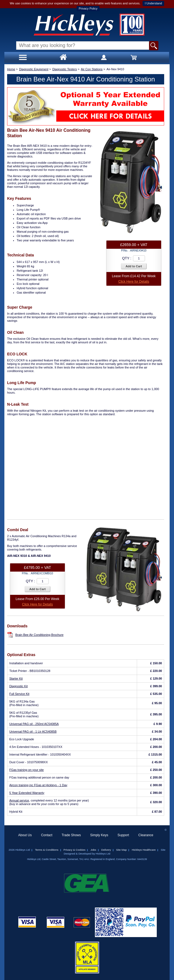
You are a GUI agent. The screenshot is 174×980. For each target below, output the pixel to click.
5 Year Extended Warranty (27, 793)
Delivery (106, 850)
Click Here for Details (134, 282)
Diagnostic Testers (65, 69)
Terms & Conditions (47, 850)
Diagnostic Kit (18, 686)
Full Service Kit (19, 694)
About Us (25, 835)
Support (123, 835)
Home (11, 69)
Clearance (146, 835)
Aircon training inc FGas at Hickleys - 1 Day (38, 785)
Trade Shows (71, 835)
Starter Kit (16, 678)
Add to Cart (134, 266)
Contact (47, 835)
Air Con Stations (92, 69)
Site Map (121, 850)
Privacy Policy (88, 8)
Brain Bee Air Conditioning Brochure (39, 635)
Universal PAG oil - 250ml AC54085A (34, 724)
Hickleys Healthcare (144, 850)
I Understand (153, 3)
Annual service (19, 800)
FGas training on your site (27, 770)
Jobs (93, 850)
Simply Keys (99, 835)
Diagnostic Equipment (34, 69)
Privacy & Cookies (74, 850)
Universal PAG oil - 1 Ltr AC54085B (33, 732)
